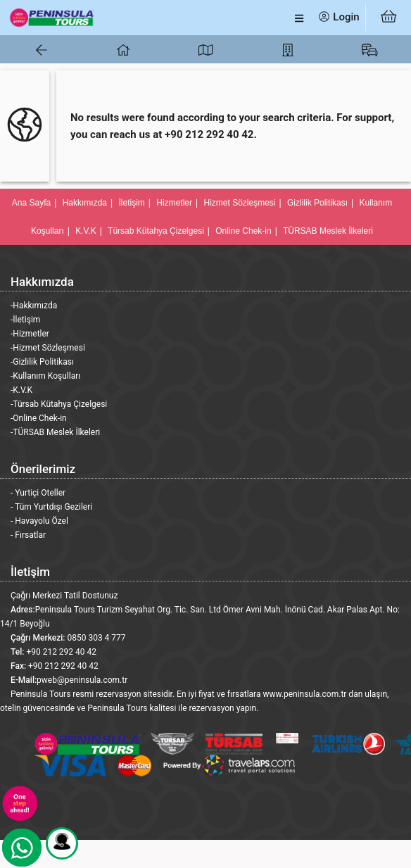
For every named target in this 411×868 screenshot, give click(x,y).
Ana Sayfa (31, 203)
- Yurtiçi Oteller (38, 493)
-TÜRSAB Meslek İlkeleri (55, 432)
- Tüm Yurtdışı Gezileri (51, 507)
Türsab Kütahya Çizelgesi (156, 231)
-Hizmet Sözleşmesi (48, 348)
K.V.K (86, 231)
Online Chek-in (243, 231)
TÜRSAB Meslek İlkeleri (328, 231)
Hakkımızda (85, 203)
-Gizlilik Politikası (42, 362)
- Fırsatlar (28, 535)
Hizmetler (174, 203)
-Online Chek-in (39, 418)
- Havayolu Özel (39, 521)
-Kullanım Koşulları (45, 376)
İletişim (132, 203)
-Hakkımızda (34, 306)
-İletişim (25, 320)
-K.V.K (21, 390)
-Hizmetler (30, 334)
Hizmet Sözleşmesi (239, 203)
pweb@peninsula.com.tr (82, 680)
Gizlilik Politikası (317, 203)
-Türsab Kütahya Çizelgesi (59, 404)
